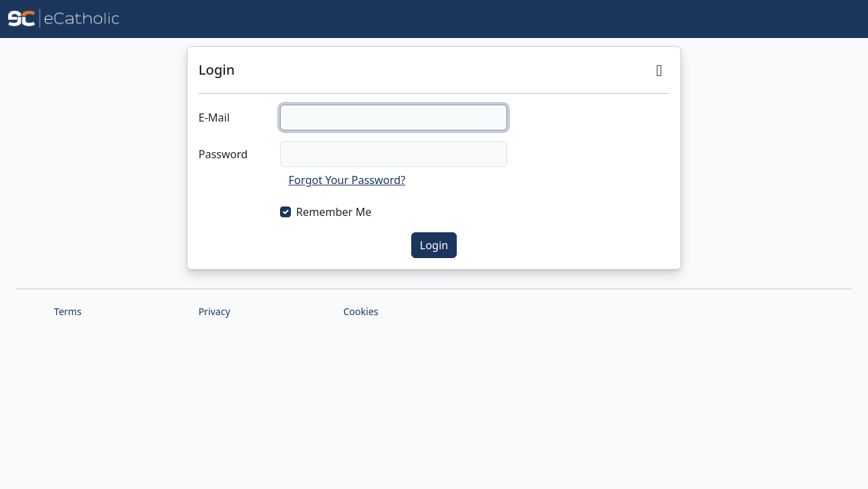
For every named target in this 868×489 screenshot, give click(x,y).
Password (223, 154)
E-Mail (214, 117)
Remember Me (334, 212)
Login (434, 245)
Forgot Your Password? (347, 180)
